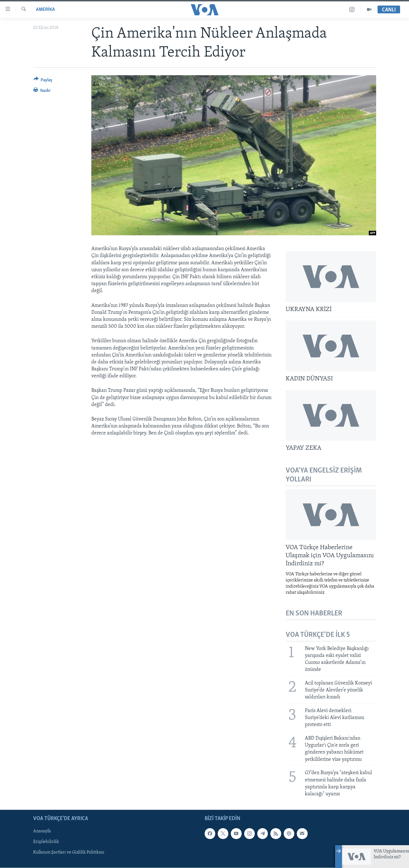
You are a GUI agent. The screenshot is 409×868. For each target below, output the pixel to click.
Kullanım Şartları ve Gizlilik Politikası (69, 853)
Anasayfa (42, 831)
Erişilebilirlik (46, 842)
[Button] (43, 81)
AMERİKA (45, 10)
